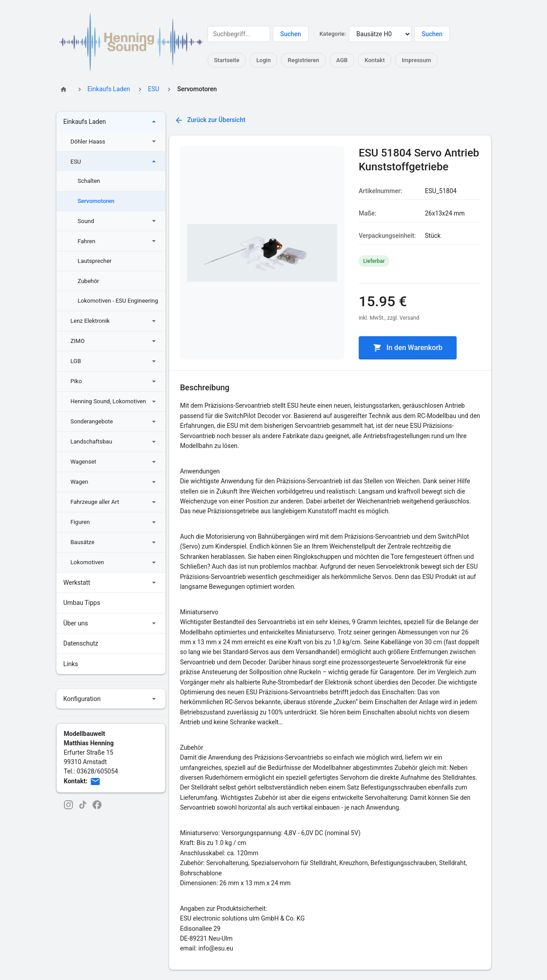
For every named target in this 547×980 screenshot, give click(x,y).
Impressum (417, 60)
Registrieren (304, 60)
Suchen (291, 34)
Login (263, 60)
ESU (154, 89)
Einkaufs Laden (109, 89)
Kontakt (375, 60)
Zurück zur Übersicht (210, 120)
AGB (342, 60)
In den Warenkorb (408, 348)
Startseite (227, 60)
